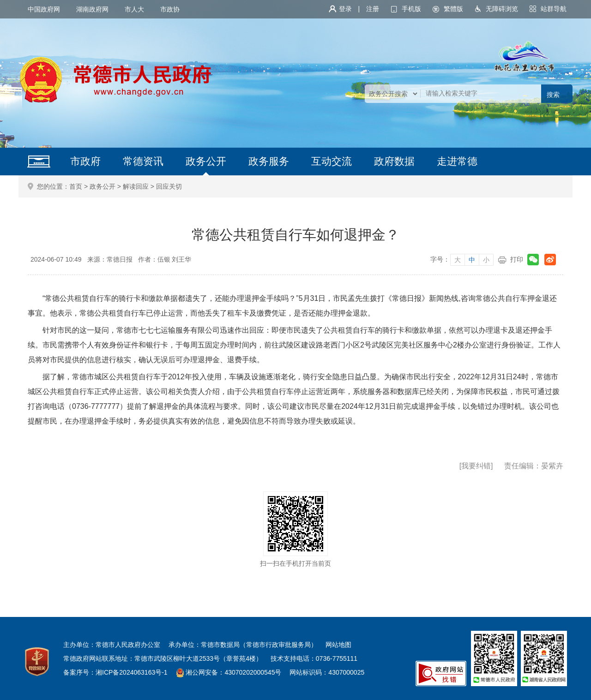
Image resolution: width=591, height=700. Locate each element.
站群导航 (554, 9)
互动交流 (332, 161)
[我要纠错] (476, 466)
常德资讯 (143, 161)
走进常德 (457, 161)
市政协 (170, 9)
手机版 (411, 9)
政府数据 (394, 161)
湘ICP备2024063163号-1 (132, 672)
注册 (373, 9)
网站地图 (338, 645)
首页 (76, 186)
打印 (517, 259)
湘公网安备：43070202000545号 (233, 672)
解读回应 (136, 186)
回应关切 (169, 186)
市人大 (134, 9)
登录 (345, 9)
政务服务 (269, 161)
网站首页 (39, 162)
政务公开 (206, 161)
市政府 (85, 161)
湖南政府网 (92, 9)
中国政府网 (44, 9)
